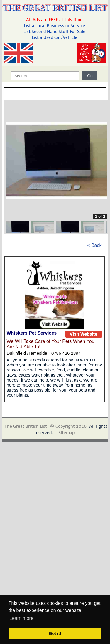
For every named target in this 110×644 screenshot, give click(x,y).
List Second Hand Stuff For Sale (55, 32)
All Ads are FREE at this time (55, 20)
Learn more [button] (21, 618)
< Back (94, 245)
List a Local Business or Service (55, 26)
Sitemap (66, 433)
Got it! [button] (55, 633)
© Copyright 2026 (68, 426)
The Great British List (26, 426)
